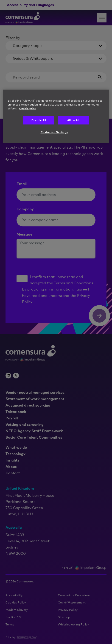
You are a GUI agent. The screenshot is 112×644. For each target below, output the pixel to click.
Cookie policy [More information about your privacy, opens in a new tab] (28, 109)
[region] (56, 117)
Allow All (73, 120)
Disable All (39, 120)
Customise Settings (54, 132)
